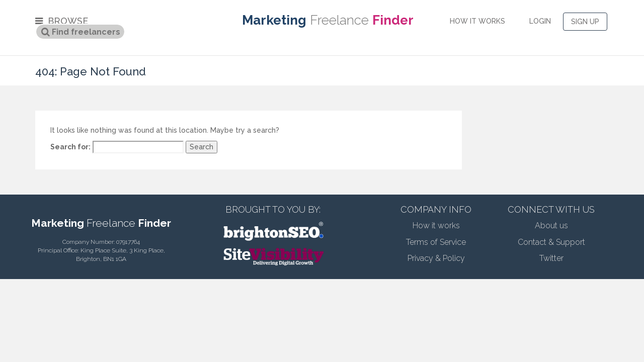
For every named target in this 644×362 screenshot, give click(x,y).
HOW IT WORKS (477, 21)
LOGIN (540, 21)
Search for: (70, 147)
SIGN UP (585, 22)
